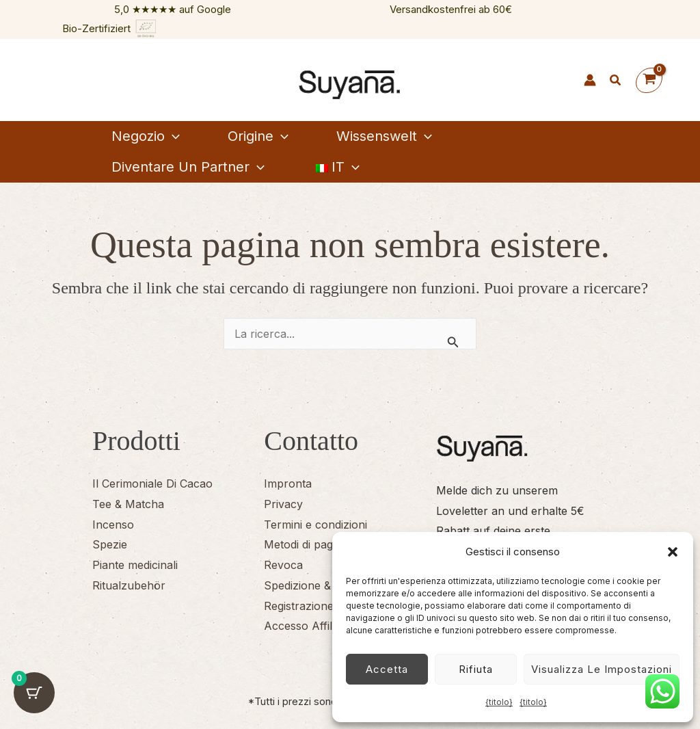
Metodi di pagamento (318, 544)
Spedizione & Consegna (325, 585)
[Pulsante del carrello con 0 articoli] (34, 695)
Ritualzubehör (129, 585)
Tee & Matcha (128, 504)
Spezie (110, 544)
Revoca (283, 565)
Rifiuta (476, 669)
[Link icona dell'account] (590, 80)
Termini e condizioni (315, 525)
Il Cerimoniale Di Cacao (152, 483)
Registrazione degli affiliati (330, 606)
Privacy (283, 504)
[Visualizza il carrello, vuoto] (649, 80)
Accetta (387, 669)
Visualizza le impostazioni (602, 669)
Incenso (113, 525)
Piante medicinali (135, 565)
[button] (673, 552)
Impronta (288, 483)
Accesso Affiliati (305, 626)
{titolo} (499, 702)
